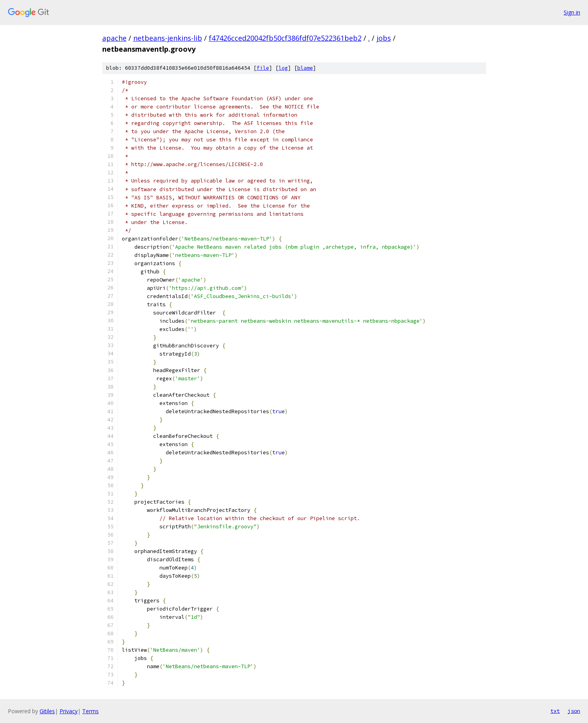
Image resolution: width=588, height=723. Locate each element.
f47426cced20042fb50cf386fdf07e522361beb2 (285, 38)
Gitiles (47, 711)
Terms (90, 711)
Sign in (572, 12)
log (283, 68)
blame (305, 68)
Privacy (69, 711)
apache (114, 38)
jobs (384, 38)
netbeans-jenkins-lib (168, 38)
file (263, 68)
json (574, 711)
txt (555, 711)
